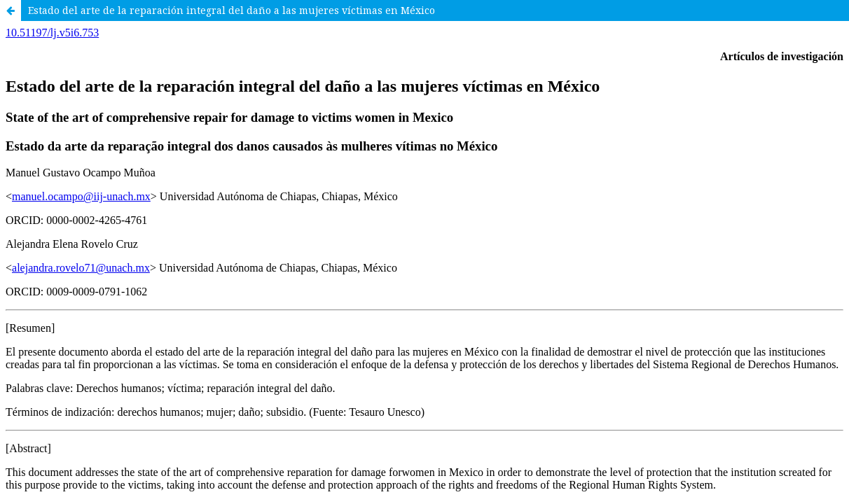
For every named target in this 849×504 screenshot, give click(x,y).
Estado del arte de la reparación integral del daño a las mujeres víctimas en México (232, 10)
